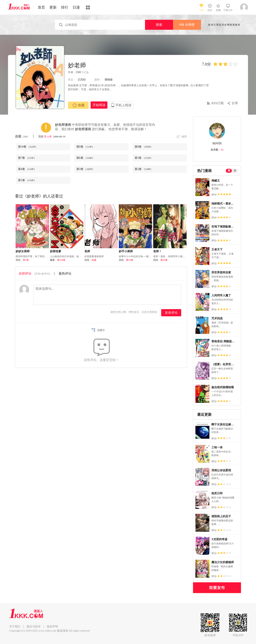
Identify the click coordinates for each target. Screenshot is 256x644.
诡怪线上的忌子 (221, 516)
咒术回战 (217, 318)
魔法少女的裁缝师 (223, 562)
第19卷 (130, 260)
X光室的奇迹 (219, 539)
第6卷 (85, 158)
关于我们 (15, 627)
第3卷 (85, 169)
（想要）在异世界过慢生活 (228, 364)
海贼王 (216, 181)
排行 (65, 7)
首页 (41, 7)
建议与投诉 (34, 627)
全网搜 (187, 25)
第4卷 (27, 169)
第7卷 (27, 158)
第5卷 (144, 158)
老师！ (157, 251)
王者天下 (217, 250)
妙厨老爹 (56, 251)
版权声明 (52, 627)
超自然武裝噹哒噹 (223, 387)
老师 (87, 251)
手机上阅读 (123, 105)
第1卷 (27, 180)
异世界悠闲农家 (221, 272)
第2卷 (144, 169)
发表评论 (171, 313)
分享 (235, 103)
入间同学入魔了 (221, 295)
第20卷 (164, 260)
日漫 (76, 7)
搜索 (159, 25)
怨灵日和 (217, 493)
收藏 (78, 105)
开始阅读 (99, 105)
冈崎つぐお (82, 72)
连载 (22, 136)
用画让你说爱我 (221, 470)
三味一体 (217, 447)
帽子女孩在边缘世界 (224, 424)
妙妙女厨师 (23, 251)
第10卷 (48, 136)
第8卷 (144, 147)
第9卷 (85, 147)
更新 (53, 7)
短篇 (94, 260)
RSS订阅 (218, 103)
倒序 (184, 137)
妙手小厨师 (126, 251)
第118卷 (61, 260)
